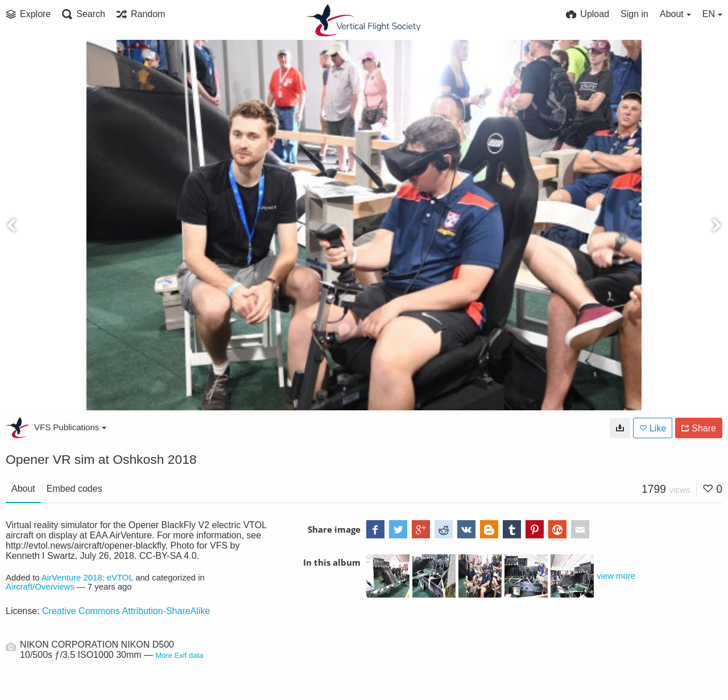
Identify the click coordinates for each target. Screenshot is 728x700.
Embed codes (75, 489)
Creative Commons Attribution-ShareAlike (126, 611)
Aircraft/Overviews (40, 587)
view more (616, 576)
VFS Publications (70, 427)
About (23, 489)
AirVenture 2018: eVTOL (87, 578)
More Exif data (179, 655)
